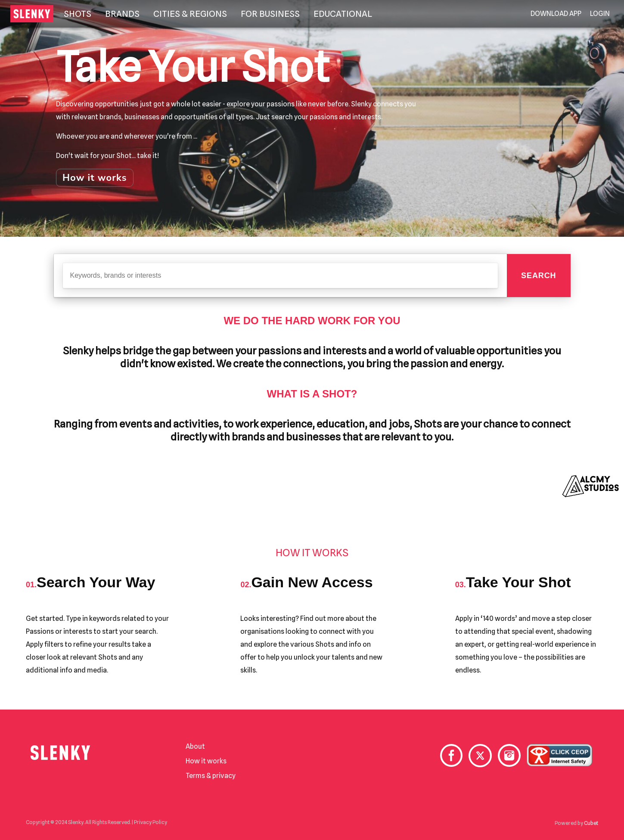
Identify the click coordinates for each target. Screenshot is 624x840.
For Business (270, 14)
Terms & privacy (211, 776)
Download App (556, 14)
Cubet (591, 823)
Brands (122, 14)
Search (539, 276)
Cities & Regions (190, 14)
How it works (95, 178)
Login (600, 14)
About (195, 746)
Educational (343, 14)
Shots (78, 14)
